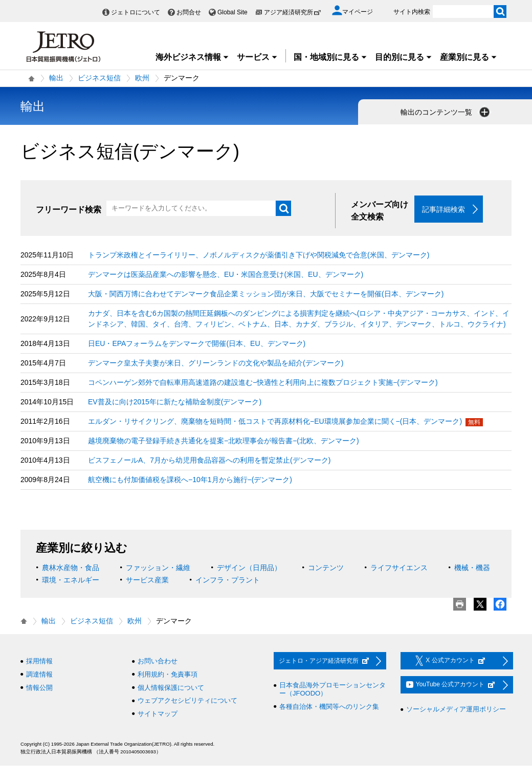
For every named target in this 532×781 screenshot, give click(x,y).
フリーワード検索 (69, 210)
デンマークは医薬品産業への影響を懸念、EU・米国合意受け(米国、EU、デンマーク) (226, 275)
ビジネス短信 (99, 78)
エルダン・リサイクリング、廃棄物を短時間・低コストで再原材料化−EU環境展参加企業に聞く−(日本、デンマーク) (275, 422)
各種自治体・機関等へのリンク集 (329, 707)
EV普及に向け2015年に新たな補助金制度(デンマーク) (175, 402)
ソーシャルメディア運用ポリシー (456, 710)
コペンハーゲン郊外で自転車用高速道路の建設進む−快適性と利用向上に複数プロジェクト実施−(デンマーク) (263, 383)
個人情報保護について (171, 688)
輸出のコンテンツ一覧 (446, 112)
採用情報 (39, 661)
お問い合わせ (158, 661)
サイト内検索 (412, 12)
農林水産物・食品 (71, 568)
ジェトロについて (136, 12)
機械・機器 (472, 568)
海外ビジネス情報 (192, 57)
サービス (257, 57)
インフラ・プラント (228, 580)
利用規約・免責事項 (168, 675)
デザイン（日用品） (249, 568)
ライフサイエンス (399, 568)
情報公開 (39, 688)
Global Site (232, 12)
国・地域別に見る (330, 57)
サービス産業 (147, 580)
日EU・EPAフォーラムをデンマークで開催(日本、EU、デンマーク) (197, 344)
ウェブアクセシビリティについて (187, 701)
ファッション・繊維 (158, 568)
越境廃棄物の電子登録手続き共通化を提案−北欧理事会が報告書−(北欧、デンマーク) (224, 441)
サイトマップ (158, 714)
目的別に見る (404, 57)
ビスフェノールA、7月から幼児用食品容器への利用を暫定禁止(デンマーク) (209, 461)
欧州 (142, 78)
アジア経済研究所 (293, 12)
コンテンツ (326, 568)
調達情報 (39, 675)
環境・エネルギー (71, 580)
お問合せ (189, 12)
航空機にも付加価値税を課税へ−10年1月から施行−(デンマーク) (190, 480)
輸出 (56, 78)
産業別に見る (469, 57)
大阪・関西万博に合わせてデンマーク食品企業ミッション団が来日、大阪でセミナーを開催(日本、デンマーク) (266, 294)
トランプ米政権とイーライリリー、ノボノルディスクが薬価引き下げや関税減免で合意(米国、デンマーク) (259, 255)
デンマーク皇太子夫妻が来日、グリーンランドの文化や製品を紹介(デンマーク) (216, 363)
